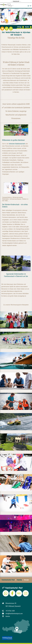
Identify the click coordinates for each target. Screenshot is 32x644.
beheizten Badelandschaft (17, 144)
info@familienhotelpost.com (14, 613)
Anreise (8, 616)
